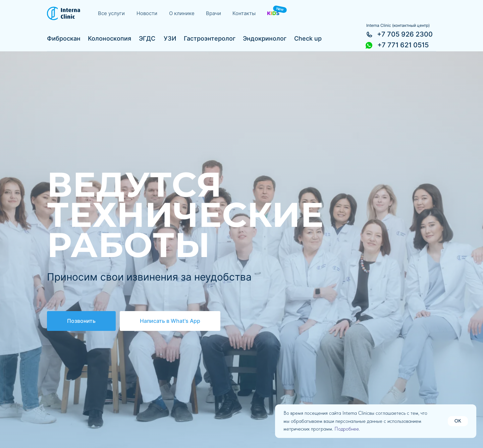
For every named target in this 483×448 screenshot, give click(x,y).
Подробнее (347, 429)
